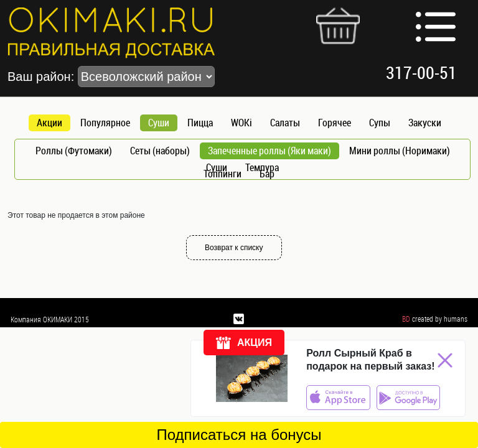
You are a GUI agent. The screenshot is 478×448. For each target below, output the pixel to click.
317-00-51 (421, 72)
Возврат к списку (234, 248)
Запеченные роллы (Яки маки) (269, 151)
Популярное (105, 123)
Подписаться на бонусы (239, 435)
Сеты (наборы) (160, 151)
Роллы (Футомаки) (74, 151)
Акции (49, 123)
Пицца (200, 123)
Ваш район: (111, 77)
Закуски (425, 123)
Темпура (262, 167)
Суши (159, 123)
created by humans (440, 319)
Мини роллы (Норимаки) (400, 151)
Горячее (335, 123)
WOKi (241, 123)
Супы (380, 123)
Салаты (285, 123)
